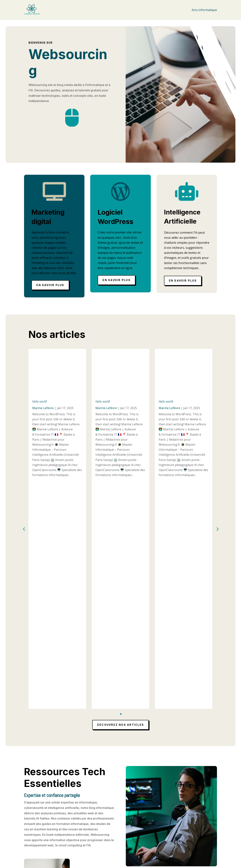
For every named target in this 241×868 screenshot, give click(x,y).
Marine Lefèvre (43, 408)
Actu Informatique (204, 10)
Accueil (100, 827)
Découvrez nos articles (120, 497)
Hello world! (40, 401)
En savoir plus (50, 285)
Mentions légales (107, 832)
